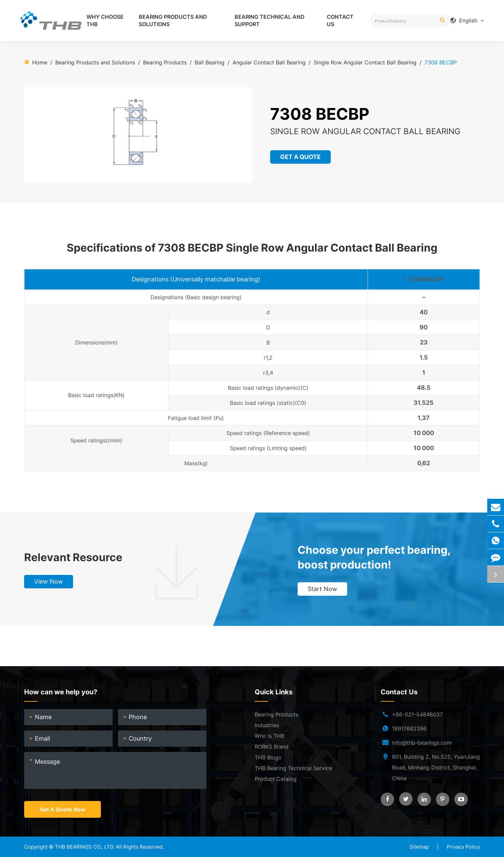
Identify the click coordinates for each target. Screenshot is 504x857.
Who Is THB (269, 736)
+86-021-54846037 (417, 714)
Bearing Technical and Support (270, 20)
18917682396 (409, 729)
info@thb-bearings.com (422, 743)
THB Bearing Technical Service (293, 768)
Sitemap (419, 847)
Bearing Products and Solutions (173, 20)
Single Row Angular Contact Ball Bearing (365, 62)
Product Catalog (276, 779)
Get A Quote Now (62, 809)
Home (40, 62)
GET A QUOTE (301, 157)
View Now (49, 581)
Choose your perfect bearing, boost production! (374, 557)
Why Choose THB (105, 20)
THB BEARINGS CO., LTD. (85, 847)
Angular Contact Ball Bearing (269, 62)
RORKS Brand (272, 747)
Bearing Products (165, 62)
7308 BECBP (441, 62)
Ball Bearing (210, 62)
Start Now (322, 589)
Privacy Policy (463, 847)
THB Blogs (268, 757)
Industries (267, 725)
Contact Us (340, 20)
